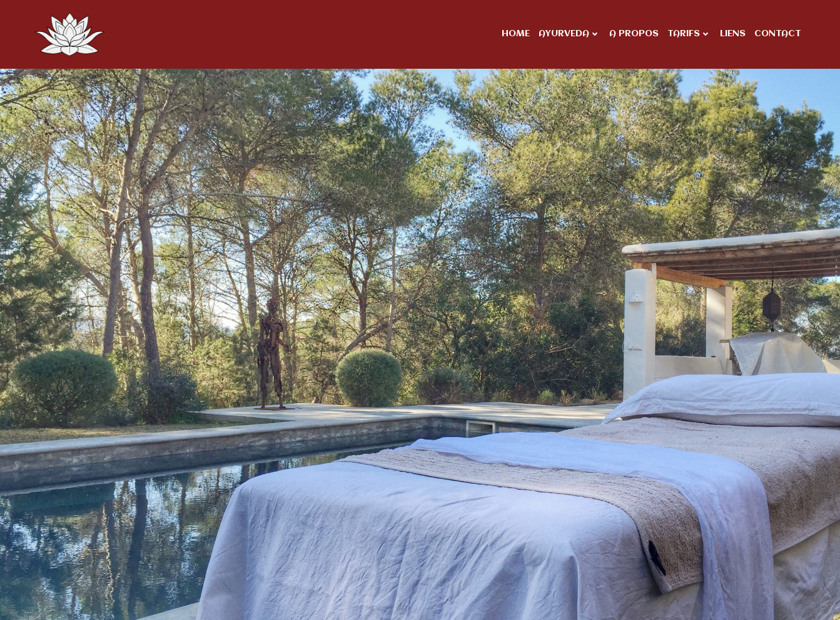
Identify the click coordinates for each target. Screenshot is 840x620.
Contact (778, 34)
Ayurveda (569, 34)
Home (516, 34)
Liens (733, 34)
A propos (634, 34)
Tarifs (689, 34)
